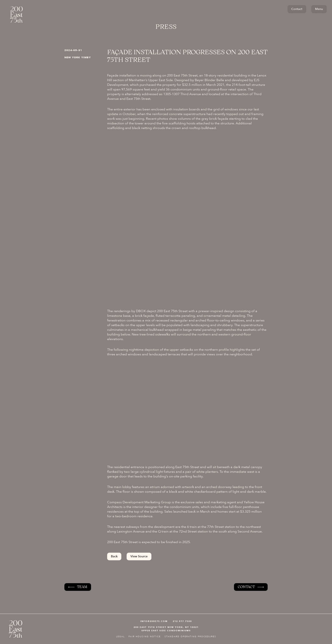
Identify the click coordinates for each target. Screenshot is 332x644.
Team (82, 587)
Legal (120, 637)
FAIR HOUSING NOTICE (145, 637)
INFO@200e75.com (154, 621)
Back (114, 556)
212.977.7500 (182, 621)
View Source (139, 556)
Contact (297, 9)
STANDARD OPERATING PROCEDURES (190, 637)
